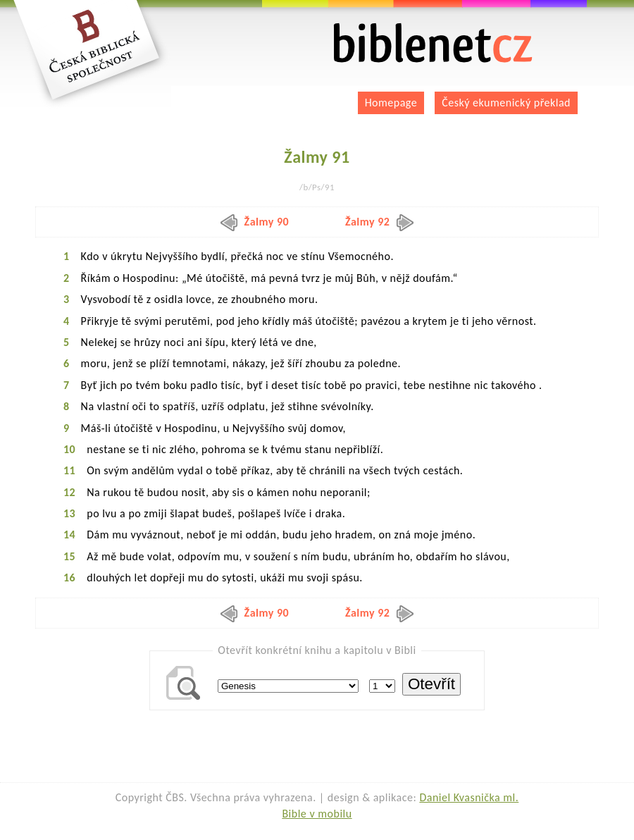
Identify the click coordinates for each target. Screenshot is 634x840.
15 (69, 556)
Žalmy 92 (380, 222)
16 (69, 577)
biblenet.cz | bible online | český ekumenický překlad (433, 43)
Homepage (391, 103)
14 (69, 535)
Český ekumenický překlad (506, 103)
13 (69, 513)
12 (69, 492)
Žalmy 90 (255, 222)
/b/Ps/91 (317, 187)
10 (69, 449)
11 (69, 470)
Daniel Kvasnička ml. (469, 797)
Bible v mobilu (317, 814)
